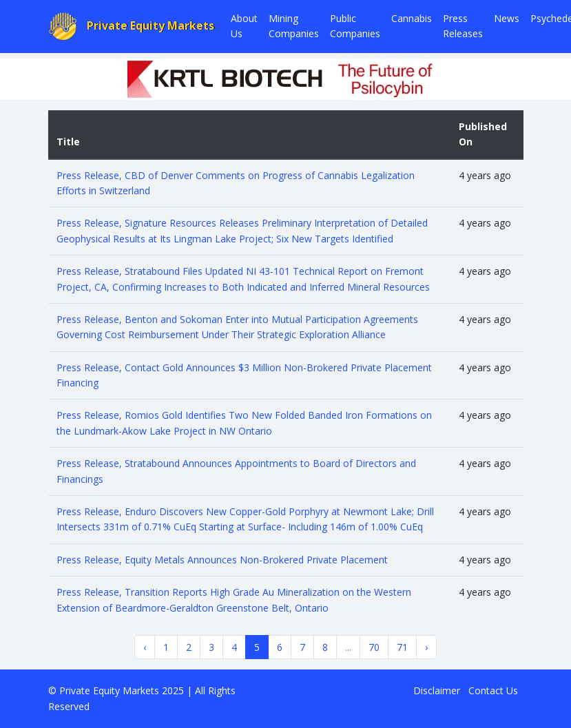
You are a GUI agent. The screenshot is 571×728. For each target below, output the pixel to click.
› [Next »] (426, 647)
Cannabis (412, 18)
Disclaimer (437, 690)
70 (374, 647)
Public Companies (355, 26)
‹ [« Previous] (145, 647)
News (507, 18)
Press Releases (463, 26)
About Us (244, 26)
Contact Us (493, 690)
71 (402, 647)
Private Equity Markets (132, 27)
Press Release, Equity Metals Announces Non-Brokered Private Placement (222, 560)
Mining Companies (294, 26)
